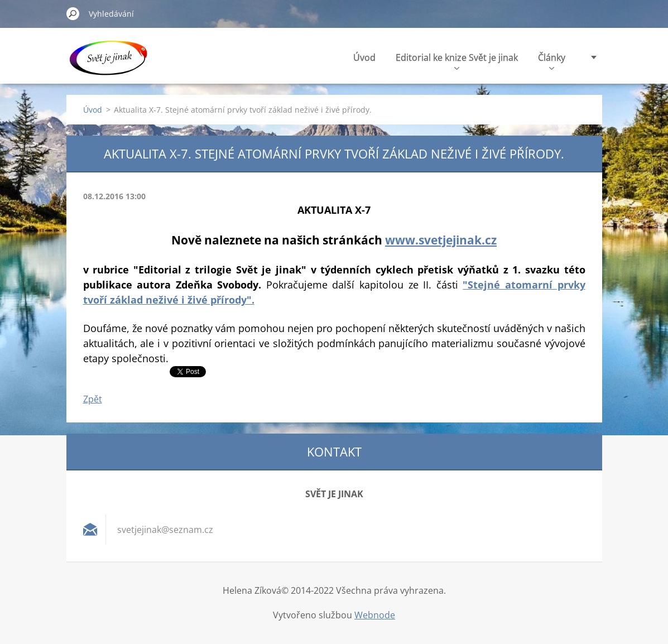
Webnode (375, 615)
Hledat (73, 13)
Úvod (364, 57)
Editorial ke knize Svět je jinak (457, 61)
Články (552, 61)
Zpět (93, 399)
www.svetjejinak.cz (441, 240)
